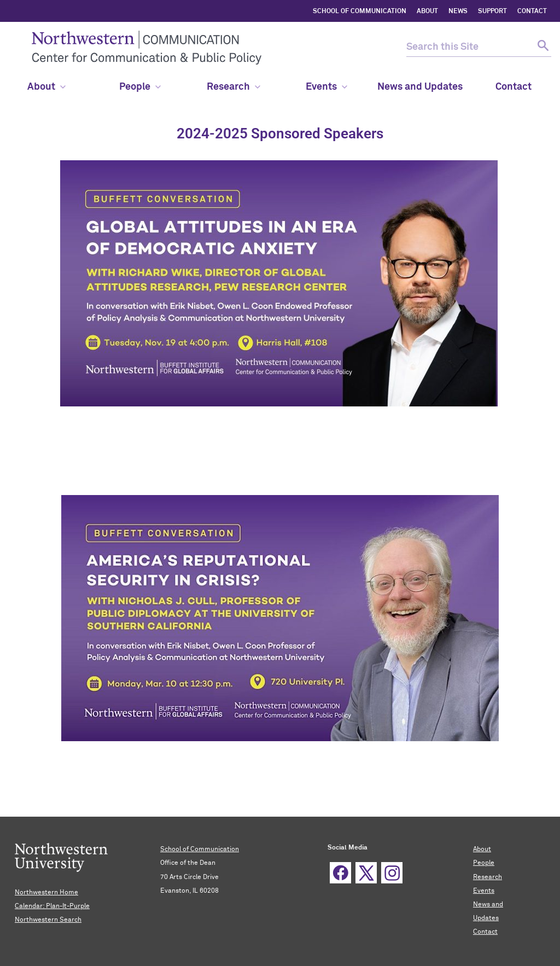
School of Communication (200, 849)
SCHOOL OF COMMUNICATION (360, 11)
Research (234, 87)
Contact (485, 932)
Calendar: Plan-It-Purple (52, 906)
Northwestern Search (48, 920)
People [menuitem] (140, 87)
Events (326, 87)
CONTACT (532, 11)
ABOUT (427, 11)
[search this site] (469, 47)
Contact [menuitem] (514, 87)
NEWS (458, 11)
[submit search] (542, 47)
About (46, 87)
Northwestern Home (46, 893)
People (484, 863)
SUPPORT (492, 11)
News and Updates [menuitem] (420, 87)
